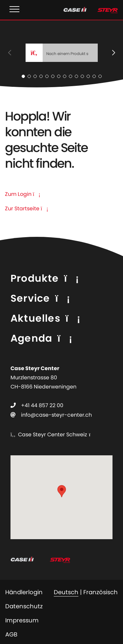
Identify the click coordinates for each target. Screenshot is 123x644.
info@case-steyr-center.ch (56, 415)
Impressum (22, 620)
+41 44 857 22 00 (42, 405)
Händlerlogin (24, 592)
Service (30, 298)
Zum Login (23, 194)
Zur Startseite (27, 208)
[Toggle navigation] (14, 10)
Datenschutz (24, 606)
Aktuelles (35, 318)
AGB (11, 634)
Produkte (35, 278)
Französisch (101, 592)
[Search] (70, 53)
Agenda (31, 338)
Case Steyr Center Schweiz (49, 435)
